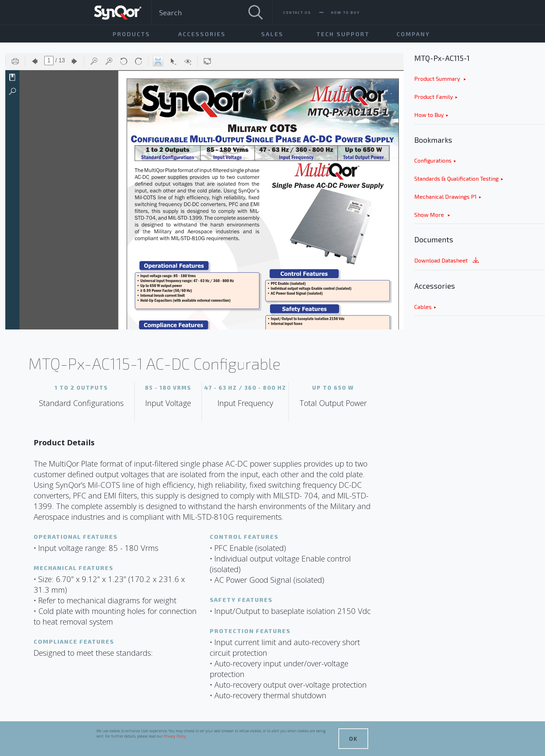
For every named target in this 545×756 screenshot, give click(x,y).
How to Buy (429, 115)
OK (353, 738)
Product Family (434, 97)
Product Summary (438, 78)
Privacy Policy (175, 736)
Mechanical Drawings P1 (445, 196)
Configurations (433, 160)
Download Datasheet (447, 261)
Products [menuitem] (131, 34)
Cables (423, 307)
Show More (430, 215)
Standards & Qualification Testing (456, 178)
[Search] (255, 12)
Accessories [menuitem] (202, 34)
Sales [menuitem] (272, 34)
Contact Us (297, 12)
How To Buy (345, 12)
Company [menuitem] (413, 34)
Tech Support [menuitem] (343, 34)
